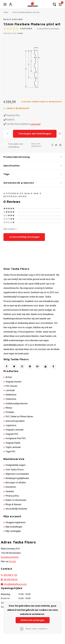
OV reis (12, 561)
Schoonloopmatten (15, 421)
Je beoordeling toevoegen (48, 29)
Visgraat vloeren (14, 382)
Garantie (10, 491)
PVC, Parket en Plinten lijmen (19, 417)
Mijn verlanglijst (13, 531)
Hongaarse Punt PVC (16, 438)
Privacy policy (12, 496)
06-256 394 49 (10, 580)
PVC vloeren (11, 386)
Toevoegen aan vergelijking (16, 145)
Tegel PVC (10, 452)
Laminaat (10, 390)
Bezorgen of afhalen (16, 483)
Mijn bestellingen (14, 527)
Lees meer (35, 124)
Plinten (9, 408)
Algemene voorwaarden (17, 474)
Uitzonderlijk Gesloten (16, 509)
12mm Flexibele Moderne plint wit (26, 12)
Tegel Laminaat (13, 447)
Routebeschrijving (10, 557)
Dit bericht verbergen (33, 620)
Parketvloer (11, 395)
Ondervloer (11, 399)
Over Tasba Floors (15, 470)
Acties (9, 377)
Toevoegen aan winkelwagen (35, 134)
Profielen (10, 412)
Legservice (11, 425)
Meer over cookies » (37, 629)
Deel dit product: (37, 145)
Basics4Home (13, 20)
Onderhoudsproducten (17, 404)
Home (6, 12)
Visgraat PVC (12, 434)
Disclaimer (11, 487)
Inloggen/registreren (16, 522)
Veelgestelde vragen (16, 465)
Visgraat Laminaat (14, 430)
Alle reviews (10, 229)
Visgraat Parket (13, 443)
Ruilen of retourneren (16, 500)
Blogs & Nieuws (13, 504)
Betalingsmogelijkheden (17, 478)
